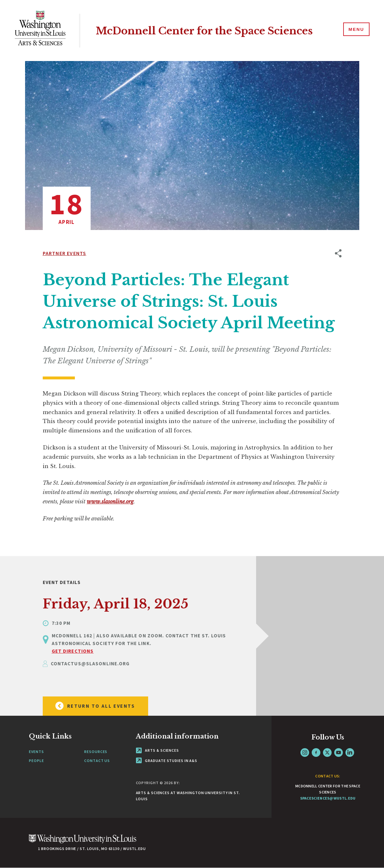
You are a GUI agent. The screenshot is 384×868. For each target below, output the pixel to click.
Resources (96, 752)
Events (36, 752)
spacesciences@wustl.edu (328, 798)
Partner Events (65, 253)
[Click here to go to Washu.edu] (83, 842)
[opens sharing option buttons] (338, 395)
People (36, 761)
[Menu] (355, 30)
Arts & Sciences (157, 750)
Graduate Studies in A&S (167, 761)
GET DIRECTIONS (73, 651)
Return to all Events (92, 706)
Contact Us (97, 761)
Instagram (305, 753)
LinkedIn (350, 753)
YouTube (339, 753)
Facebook (316, 753)
